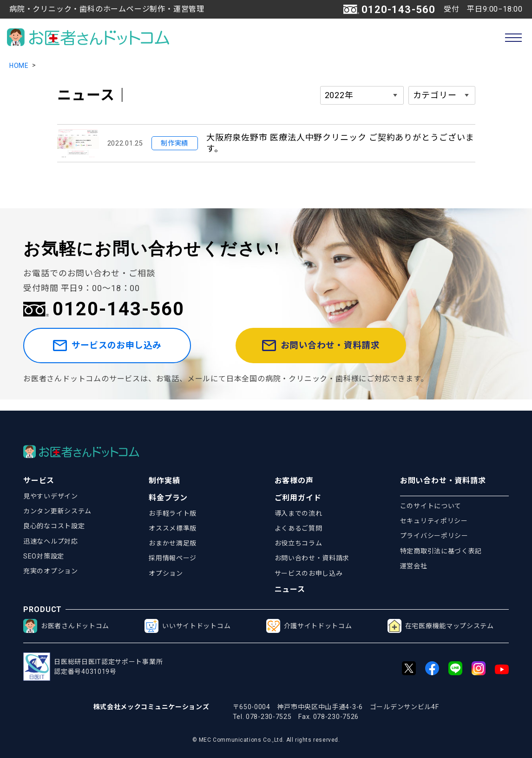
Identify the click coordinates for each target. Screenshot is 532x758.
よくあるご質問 (299, 528)
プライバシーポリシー (434, 536)
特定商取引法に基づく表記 (441, 551)
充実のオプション (51, 571)
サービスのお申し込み (122, 351)
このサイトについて (431, 506)
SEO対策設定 (44, 556)
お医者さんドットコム (66, 626)
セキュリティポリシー (434, 521)
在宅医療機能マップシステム (441, 626)
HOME (19, 66)
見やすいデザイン (51, 496)
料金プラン (168, 498)
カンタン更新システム (57, 511)
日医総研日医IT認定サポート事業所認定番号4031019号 (93, 667)
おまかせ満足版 (173, 543)
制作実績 (164, 481)
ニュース (290, 589)
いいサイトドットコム (187, 626)
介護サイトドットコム (309, 626)
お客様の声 (294, 481)
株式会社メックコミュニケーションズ (151, 707)
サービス (39, 481)
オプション (166, 573)
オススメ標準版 (173, 528)
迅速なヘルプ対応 (51, 541)
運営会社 (414, 566)
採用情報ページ (173, 558)
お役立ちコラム (299, 543)
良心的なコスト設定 (54, 526)
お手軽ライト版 (173, 513)
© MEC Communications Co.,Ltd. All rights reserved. (266, 740)
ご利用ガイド (298, 498)
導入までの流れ (299, 513)
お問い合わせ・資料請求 (338, 351)
